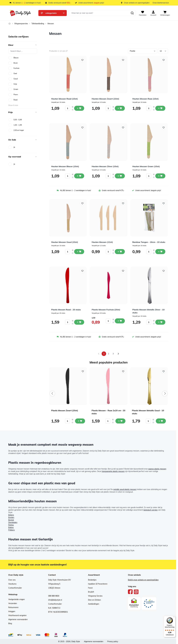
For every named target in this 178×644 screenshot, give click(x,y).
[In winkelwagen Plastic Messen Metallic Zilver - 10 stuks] (160, 322)
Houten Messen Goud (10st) (65, 242)
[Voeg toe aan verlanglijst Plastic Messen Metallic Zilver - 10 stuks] (164, 271)
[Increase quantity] (73, 107)
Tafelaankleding (38, 24)
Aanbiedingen (94, 604)
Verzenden (13, 603)
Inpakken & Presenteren (98, 584)
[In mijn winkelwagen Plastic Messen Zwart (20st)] (80, 421)
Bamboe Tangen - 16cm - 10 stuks (149, 242)
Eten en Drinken (94, 600)
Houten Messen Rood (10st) (64, 99)
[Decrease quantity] (73, 110)
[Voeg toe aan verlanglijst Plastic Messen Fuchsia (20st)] (123, 271)
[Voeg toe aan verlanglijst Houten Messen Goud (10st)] (82, 203)
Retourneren (13, 607)
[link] (99, 354)
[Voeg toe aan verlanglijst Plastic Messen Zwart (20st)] (83, 371)
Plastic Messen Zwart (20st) (65, 410)
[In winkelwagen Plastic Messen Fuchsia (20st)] (120, 321)
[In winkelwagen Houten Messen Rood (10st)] (79, 108)
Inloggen (12, 611)
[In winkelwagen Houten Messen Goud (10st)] (79, 252)
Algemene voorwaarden (18, 619)
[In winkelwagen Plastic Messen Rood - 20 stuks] (79, 322)
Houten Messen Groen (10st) (146, 166)
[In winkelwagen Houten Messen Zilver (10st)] (120, 176)
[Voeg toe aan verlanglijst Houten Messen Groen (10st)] (164, 128)
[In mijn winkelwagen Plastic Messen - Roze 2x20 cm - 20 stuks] (120, 421)
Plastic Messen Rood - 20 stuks (66, 310)
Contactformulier (15, 588)
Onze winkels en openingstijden (137, 3)
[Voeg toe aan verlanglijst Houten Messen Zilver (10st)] (123, 128)
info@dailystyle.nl (55, 600)
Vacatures (12, 584)
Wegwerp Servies (95, 596)
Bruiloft (91, 592)
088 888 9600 (54, 596)
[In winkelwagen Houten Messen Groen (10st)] (160, 176)
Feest (90, 588)
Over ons (12, 580)
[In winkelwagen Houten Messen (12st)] (120, 252)
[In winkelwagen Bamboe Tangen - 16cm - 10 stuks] (160, 252)
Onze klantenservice (161, 3)
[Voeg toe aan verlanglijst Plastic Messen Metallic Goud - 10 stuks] (164, 371)
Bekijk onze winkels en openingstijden (143, 580)
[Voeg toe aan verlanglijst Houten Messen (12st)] (123, 203)
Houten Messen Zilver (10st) (105, 166)
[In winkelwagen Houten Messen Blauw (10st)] (79, 176)
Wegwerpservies (21, 24)
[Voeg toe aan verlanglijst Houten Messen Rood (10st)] (82, 60)
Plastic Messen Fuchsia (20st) (106, 310)
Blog (10, 623)
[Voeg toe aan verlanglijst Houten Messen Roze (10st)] (164, 60)
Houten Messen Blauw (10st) (65, 166)
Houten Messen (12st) (102, 242)
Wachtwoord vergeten (17, 615)
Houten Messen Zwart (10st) (105, 99)
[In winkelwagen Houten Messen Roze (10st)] (160, 108)
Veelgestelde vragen (16, 599)
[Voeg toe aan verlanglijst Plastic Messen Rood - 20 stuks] (82, 271)
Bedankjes (92, 580)
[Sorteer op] (143, 51)
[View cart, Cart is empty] (165, 13)
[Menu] (174, 617)
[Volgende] (118, 354)
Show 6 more (13, 105)
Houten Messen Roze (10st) (146, 99)
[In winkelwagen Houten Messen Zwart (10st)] (120, 108)
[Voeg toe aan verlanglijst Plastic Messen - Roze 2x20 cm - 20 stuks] (123, 371)
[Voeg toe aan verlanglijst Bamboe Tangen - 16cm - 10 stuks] (164, 203)
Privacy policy (113, 641)
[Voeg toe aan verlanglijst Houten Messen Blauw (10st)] (82, 128)
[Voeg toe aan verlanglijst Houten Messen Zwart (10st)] (123, 60)
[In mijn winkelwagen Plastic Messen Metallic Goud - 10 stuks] (161, 421)
